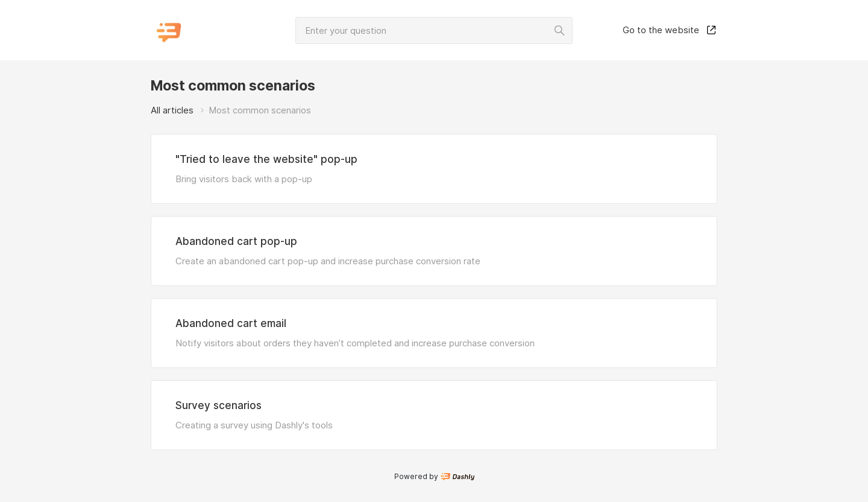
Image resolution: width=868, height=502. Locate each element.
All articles (172, 110)
